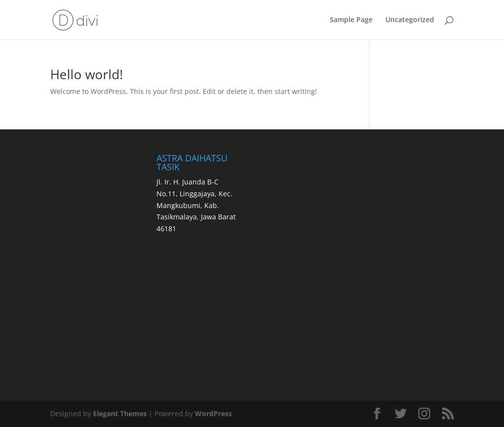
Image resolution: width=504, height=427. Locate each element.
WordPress (213, 413)
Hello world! (87, 74)
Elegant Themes (120, 413)
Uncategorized (410, 20)
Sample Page (351, 20)
